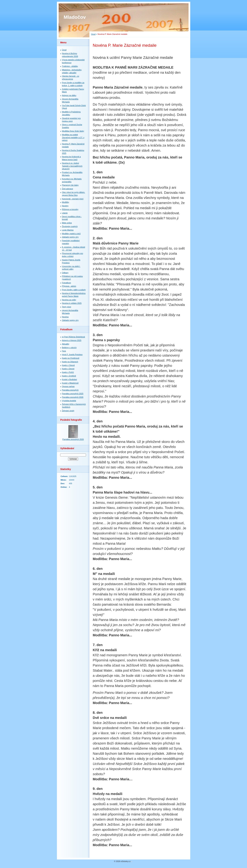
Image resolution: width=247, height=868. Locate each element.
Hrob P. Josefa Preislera (72, 355)
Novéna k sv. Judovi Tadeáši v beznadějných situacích (72, 166)
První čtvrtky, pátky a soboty (74, 290)
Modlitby (66, 202)
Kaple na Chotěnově (71, 358)
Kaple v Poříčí (68, 372)
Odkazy (65, 273)
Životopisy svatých (70, 226)
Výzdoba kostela (69, 401)
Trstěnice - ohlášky (70, 66)
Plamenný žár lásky (70, 185)
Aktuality (66, 344)
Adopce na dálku (69, 95)
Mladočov (75, 17)
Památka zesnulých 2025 (73, 394)
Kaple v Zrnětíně (69, 376)
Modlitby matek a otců (71, 234)
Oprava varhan (68, 386)
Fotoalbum (67, 283)
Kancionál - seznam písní (73, 199)
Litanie (65, 213)
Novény (65, 206)
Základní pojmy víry (70, 237)
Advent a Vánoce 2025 (72, 340)
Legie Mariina (68, 230)
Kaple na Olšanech (70, 362)
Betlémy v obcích (69, 348)
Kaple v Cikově (68, 365)
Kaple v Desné (68, 369)
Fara (64, 351)
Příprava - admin (69, 286)
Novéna (65, 317)
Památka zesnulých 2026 (73, 397)
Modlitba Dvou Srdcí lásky (73, 131)
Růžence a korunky (70, 209)
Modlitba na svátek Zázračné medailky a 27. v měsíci (73, 138)
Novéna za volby (69, 300)
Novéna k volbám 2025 (72, 303)
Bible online (67, 223)
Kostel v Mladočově (70, 383)
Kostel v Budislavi (70, 379)
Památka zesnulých (70, 390)
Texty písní (67, 307)
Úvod (93, 34)
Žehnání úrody (68, 411)
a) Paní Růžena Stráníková (74, 337)
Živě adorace (68, 189)
